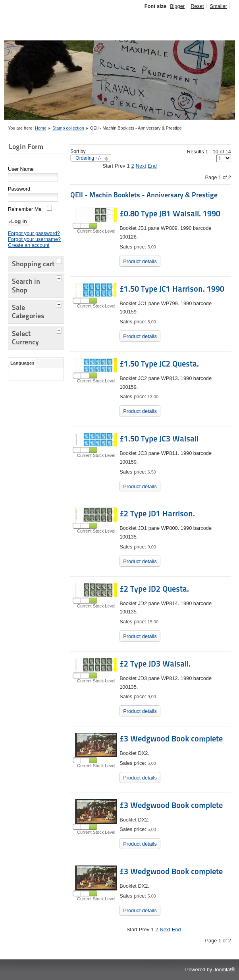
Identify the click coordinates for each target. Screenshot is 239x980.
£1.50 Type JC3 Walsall (159, 439)
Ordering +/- (88, 158)
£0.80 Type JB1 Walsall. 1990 (170, 214)
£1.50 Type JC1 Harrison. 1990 (172, 289)
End (152, 166)
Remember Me (25, 209)
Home (41, 128)
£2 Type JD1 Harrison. (157, 514)
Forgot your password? (34, 233)
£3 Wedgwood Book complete (171, 739)
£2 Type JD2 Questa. (154, 589)
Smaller (219, 6)
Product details (140, 261)
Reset (197, 6)
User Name (21, 169)
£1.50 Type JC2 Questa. (159, 364)
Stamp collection (68, 128)
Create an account (29, 245)
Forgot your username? (34, 239)
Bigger (177, 6)
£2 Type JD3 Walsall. (155, 664)
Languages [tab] (22, 363)
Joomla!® (224, 969)
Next (141, 166)
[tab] (60, 260)
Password (19, 189)
